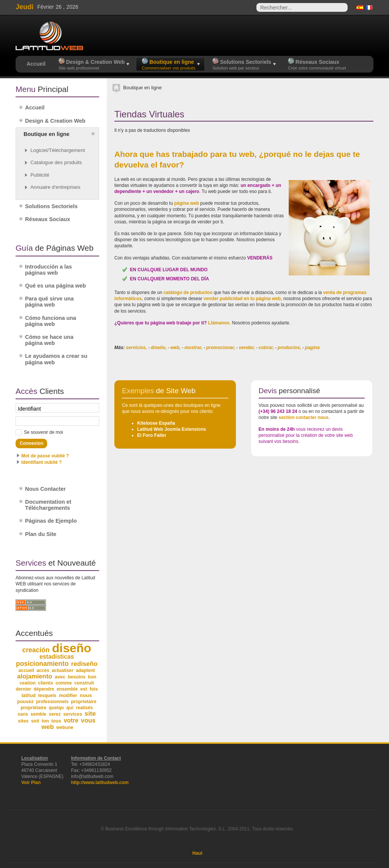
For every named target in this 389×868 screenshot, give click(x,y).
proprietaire (84, 702)
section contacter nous (303, 417)
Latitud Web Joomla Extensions (172, 429)
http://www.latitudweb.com (100, 783)
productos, (289, 348)
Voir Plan (31, 783)
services (73, 714)
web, (176, 348)
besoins (77, 677)
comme (64, 683)
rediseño (84, 664)
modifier (68, 696)
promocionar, (221, 348)
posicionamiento (42, 664)
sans (23, 714)
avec (60, 677)
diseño (72, 648)
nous (86, 695)
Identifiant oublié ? (42, 462)
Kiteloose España (156, 423)
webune (65, 727)
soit (35, 721)
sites (23, 721)
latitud (29, 696)
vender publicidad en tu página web (242, 299)
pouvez (25, 702)
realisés (85, 708)
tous (56, 721)
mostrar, (193, 348)
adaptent (85, 670)
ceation (28, 683)
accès (43, 670)
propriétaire (33, 708)
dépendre (44, 689)
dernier (23, 689)
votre (71, 720)
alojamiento (35, 676)
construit (84, 683)
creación (36, 650)
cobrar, (266, 348)
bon (92, 677)
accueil (26, 670)
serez (55, 714)
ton (45, 721)
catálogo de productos (188, 292)
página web (186, 203)
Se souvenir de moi (43, 432)
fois (94, 689)
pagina (312, 348)
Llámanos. (219, 323)
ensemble (67, 689)
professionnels (52, 702)
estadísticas (57, 657)
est (84, 689)
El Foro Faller (152, 435)
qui (70, 708)
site (90, 714)
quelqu (56, 708)
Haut (197, 853)
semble (39, 714)
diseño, (159, 348)
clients (45, 683)
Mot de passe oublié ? (45, 456)
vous (88, 720)
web (48, 727)
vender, (247, 348)
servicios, (136, 348)
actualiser (62, 670)
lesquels (47, 696)
